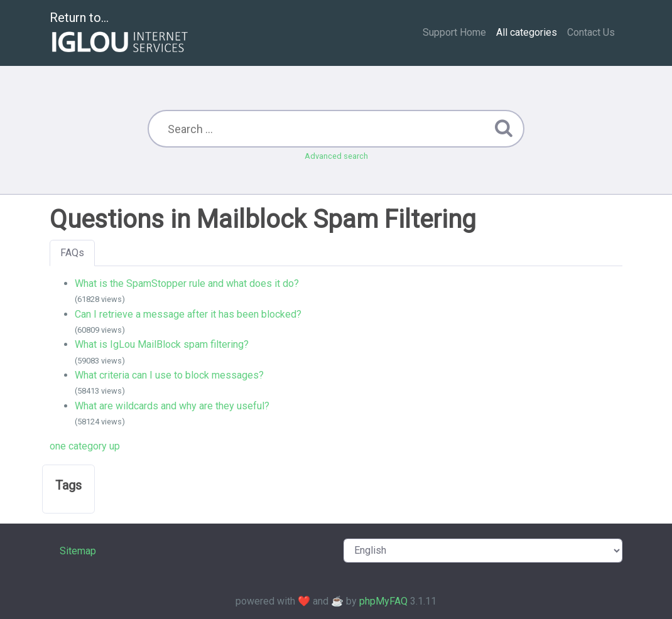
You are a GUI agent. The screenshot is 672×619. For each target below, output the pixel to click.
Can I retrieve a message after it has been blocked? (188, 314)
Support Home (454, 32)
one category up (85, 446)
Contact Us (591, 32)
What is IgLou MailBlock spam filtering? (162, 344)
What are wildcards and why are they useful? (172, 406)
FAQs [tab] (72, 253)
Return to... (120, 34)
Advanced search (336, 156)
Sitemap (78, 551)
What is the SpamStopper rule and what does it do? (187, 283)
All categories (527, 32)
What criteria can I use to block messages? (169, 375)
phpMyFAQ (383, 601)
